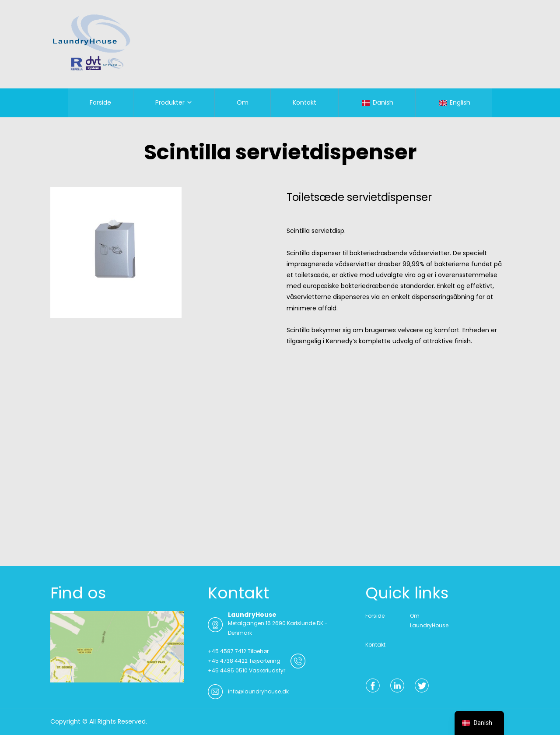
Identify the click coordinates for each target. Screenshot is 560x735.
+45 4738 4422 (228, 661)
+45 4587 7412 (227, 651)
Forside (100, 102)
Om (243, 102)
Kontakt (304, 102)
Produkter (170, 102)
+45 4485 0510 (228, 670)
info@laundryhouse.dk (258, 691)
